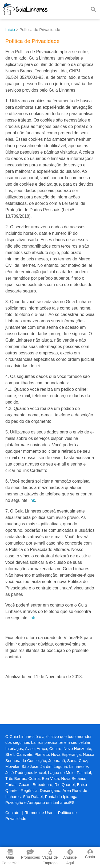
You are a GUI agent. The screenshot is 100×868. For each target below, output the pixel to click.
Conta (90, 854)
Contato (12, 813)
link (32, 500)
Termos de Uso (39, 813)
